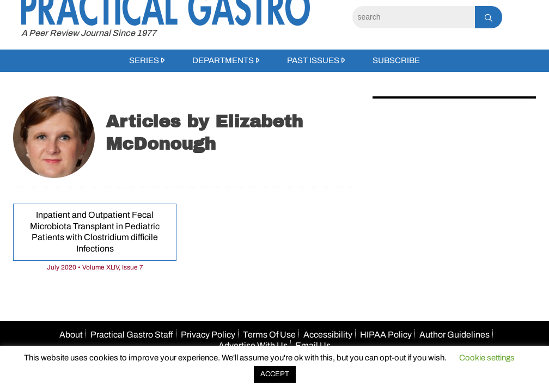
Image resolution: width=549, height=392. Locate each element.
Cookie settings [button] (487, 358)
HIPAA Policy (386, 335)
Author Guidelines (455, 335)
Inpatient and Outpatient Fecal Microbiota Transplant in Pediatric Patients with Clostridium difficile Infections (95, 232)
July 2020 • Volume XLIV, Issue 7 (95, 267)
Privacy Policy (208, 335)
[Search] (414, 17)
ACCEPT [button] (275, 374)
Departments (223, 60)
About (71, 335)
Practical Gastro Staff (132, 335)
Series (144, 60)
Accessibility (328, 335)
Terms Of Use (269, 335)
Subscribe (396, 60)
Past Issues (313, 60)
